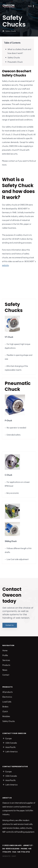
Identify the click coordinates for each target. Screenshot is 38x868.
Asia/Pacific (11, 747)
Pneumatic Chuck (15, 62)
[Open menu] (31, 6)
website (5, 265)
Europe (9, 738)
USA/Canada (11, 743)
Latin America (11, 751)
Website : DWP (9, 856)
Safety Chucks (14, 57)
